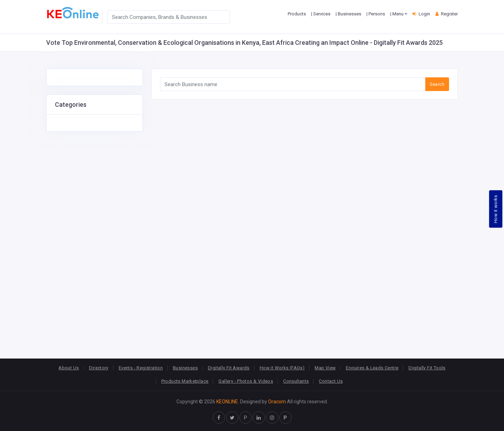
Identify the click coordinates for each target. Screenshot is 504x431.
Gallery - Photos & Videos (246, 381)
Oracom (277, 402)
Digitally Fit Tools (427, 368)
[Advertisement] (94, 237)
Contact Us (331, 381)
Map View (325, 368)
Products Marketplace (185, 381)
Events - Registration (141, 368)
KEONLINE (227, 402)
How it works (496, 209)
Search (437, 84)
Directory (99, 368)
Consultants (296, 381)
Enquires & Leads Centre (372, 368)
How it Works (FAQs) (282, 368)
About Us (69, 368)
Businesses (185, 368)
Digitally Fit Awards (229, 368)
